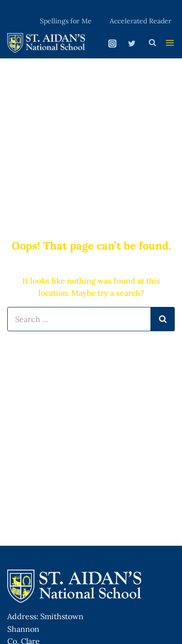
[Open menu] (170, 43)
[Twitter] (132, 44)
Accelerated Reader (141, 21)
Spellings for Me (66, 21)
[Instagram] (113, 44)
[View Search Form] (152, 43)
